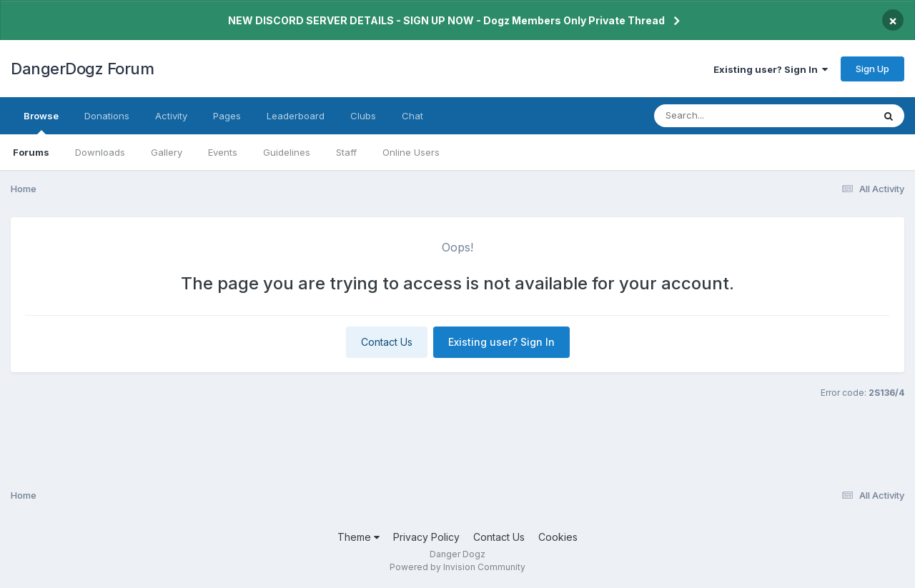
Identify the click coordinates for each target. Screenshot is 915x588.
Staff (346, 152)
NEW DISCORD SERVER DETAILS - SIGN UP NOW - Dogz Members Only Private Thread (446, 20)
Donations (107, 116)
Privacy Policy (426, 537)
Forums (31, 152)
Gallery (167, 152)
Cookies (558, 537)
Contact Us (387, 342)
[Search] (724, 116)
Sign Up (872, 69)
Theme (358, 537)
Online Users (411, 152)
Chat (412, 116)
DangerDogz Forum (82, 69)
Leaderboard (296, 116)
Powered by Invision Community (457, 567)
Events (223, 152)
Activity (171, 116)
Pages (227, 116)
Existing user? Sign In (771, 69)
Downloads (100, 152)
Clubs (363, 116)
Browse (41, 122)
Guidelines (287, 152)
